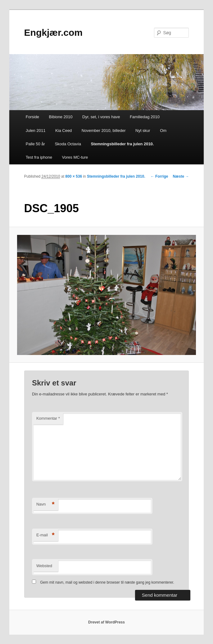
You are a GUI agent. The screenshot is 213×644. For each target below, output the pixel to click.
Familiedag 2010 (145, 117)
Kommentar (48, 418)
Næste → (181, 176)
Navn (45, 504)
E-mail (45, 535)
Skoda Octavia (68, 144)
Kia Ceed (63, 131)
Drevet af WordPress (106, 622)
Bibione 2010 (61, 117)
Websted (44, 566)
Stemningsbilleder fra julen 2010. (122, 144)
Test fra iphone (39, 157)
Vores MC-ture (75, 157)
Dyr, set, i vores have (101, 117)
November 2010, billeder (104, 131)
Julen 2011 (36, 131)
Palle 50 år (35, 144)
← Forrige (159, 176)
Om (163, 131)
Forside (32, 117)
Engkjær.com (53, 33)
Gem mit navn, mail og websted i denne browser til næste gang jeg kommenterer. (107, 582)
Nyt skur (143, 131)
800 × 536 (74, 176)
